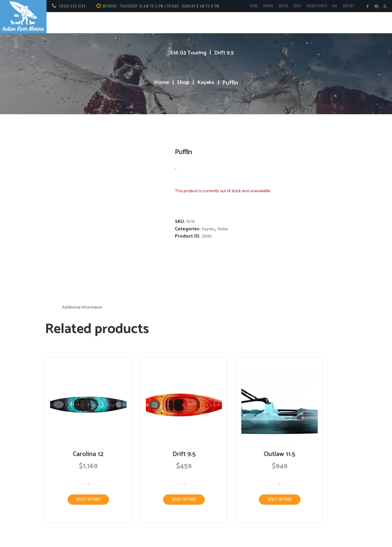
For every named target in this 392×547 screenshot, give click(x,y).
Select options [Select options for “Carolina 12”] (88, 450)
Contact (346, 7)
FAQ (331, 7)
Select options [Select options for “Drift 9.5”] (184, 450)
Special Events (310, 7)
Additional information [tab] (85, 256)
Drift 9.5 (226, 53)
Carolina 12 (88, 404)
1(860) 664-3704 (74, 6)
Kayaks (257, 7)
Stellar (225, 229)
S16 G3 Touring (187, 53)
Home (242, 7)
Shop (289, 7)
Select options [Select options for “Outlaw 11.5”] (280, 450)
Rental (273, 7)
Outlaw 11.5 (280, 404)
